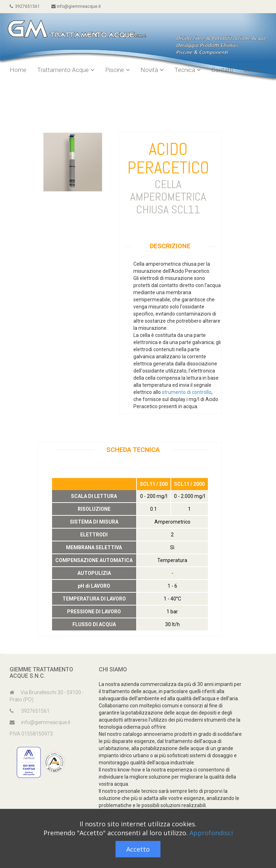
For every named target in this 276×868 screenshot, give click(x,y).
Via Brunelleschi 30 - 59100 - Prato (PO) (47, 696)
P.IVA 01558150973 (31, 734)
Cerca (251, 70)
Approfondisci (211, 833)
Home (18, 70)
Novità (152, 70)
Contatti (222, 70)
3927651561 (25, 6)
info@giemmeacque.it (76, 6)
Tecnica (188, 70)
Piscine (117, 70)
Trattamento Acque (66, 70)
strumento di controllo (187, 392)
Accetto (138, 849)
